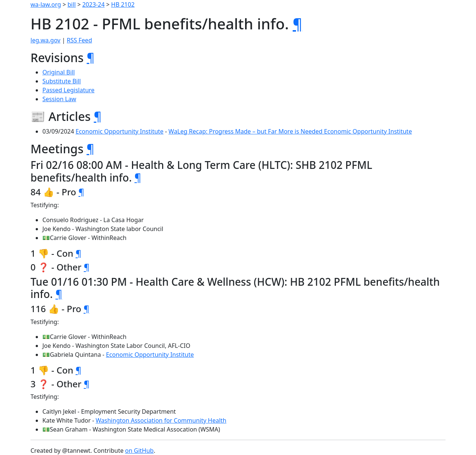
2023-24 (93, 4)
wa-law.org (46, 4)
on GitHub (139, 451)
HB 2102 (123, 4)
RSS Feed (80, 40)
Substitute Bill (62, 81)
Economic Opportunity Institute (119, 131)
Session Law (59, 99)
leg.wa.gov (45, 40)
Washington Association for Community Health (161, 420)
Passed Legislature (68, 90)
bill (72, 4)
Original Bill (59, 72)
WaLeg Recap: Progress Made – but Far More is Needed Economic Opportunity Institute (290, 131)
